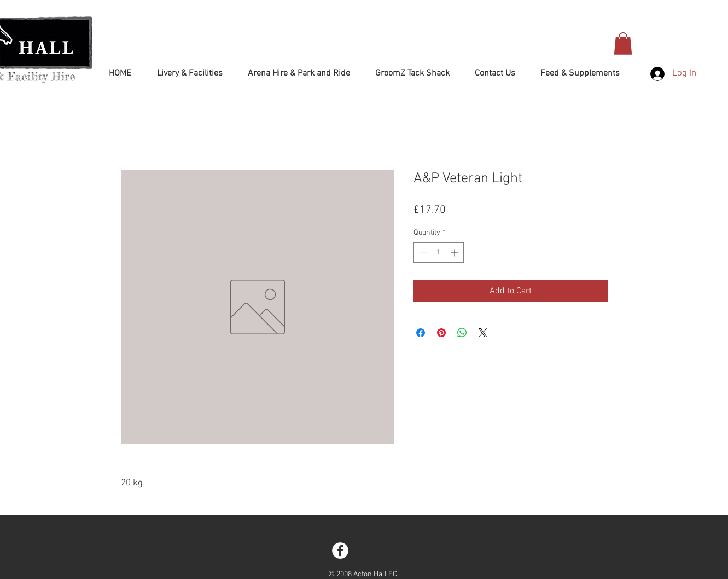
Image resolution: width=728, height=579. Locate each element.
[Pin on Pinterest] (441, 333)
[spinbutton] (439, 253)
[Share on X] (483, 333)
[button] (623, 44)
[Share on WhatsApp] (462, 333)
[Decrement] (422, 253)
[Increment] (455, 253)
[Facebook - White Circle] (340, 551)
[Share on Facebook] (421, 333)
